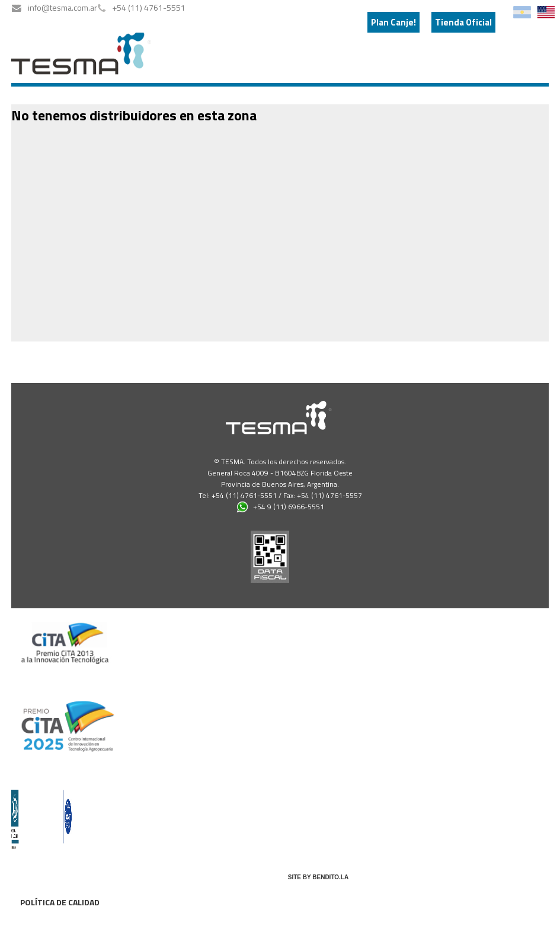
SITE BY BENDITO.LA (318, 877)
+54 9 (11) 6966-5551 (280, 507)
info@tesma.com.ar (63, 7)
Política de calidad (60, 902)
